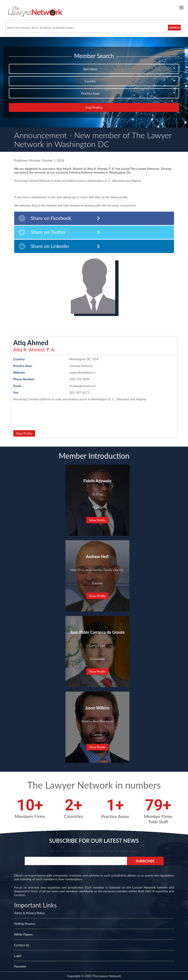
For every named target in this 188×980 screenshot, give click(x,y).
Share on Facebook (45, 218)
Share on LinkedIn (44, 246)
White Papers (23, 934)
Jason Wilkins (97, 708)
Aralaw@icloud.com (83, 386)
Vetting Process (25, 924)
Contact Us (22, 945)
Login (18, 956)
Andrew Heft (97, 557)
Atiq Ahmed (31, 342)
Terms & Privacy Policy (30, 913)
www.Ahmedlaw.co (82, 372)
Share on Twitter (42, 232)
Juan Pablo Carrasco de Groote (97, 632)
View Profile (24, 433)
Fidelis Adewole (97, 481)
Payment (20, 966)
